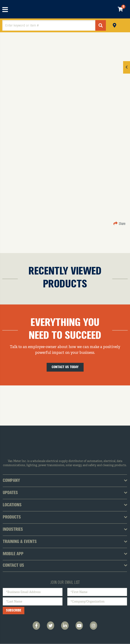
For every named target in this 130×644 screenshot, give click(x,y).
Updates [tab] (10, 493)
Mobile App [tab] (13, 554)
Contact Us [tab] (13, 566)
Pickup (114, 25)
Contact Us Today (65, 367)
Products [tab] (12, 517)
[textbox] (49, 25)
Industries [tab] (13, 530)
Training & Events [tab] (20, 542)
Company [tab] (11, 481)
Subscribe (14, 611)
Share (119, 224)
